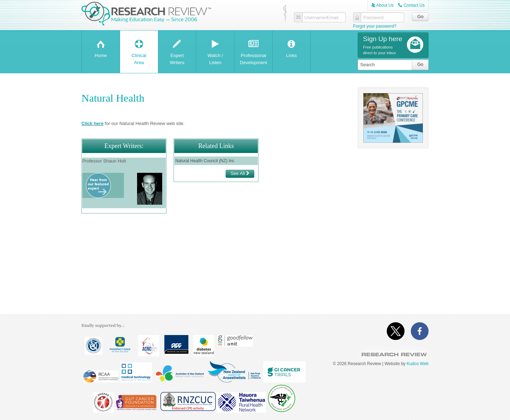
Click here (92, 123)
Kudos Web (418, 364)
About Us (382, 5)
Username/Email (321, 18)
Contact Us (411, 5)
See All (240, 173)
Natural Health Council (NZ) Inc (205, 161)
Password (373, 18)
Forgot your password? (375, 26)
